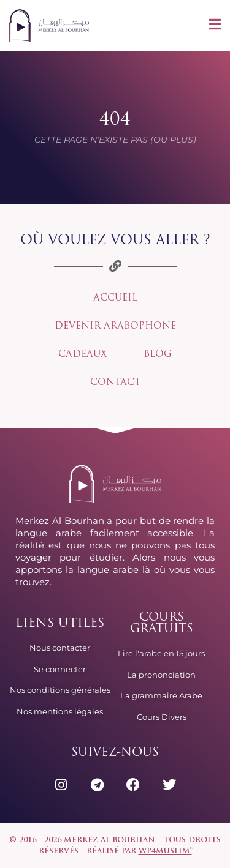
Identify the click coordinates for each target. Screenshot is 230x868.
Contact (115, 383)
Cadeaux (82, 355)
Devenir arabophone (115, 327)
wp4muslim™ (165, 851)
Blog (158, 355)
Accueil (115, 298)
